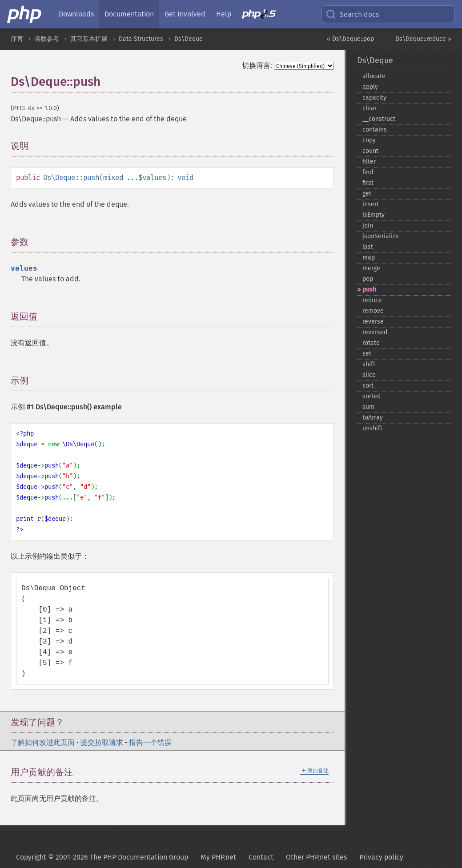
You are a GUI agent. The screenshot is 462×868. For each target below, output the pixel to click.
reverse (373, 322)
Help (224, 14)
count (370, 151)
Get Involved (185, 14)
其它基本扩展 (89, 39)
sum (368, 407)
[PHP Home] (25, 14)
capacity (374, 98)
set (367, 354)
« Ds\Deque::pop (350, 39)
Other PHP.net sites (316, 857)
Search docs (352, 14)
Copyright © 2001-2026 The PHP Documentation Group (102, 857)
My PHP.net (218, 857)
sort (368, 386)
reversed (375, 332)
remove (373, 311)
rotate (371, 343)
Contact (261, 857)
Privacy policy (381, 857)
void (185, 178)
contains (375, 130)
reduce (372, 300)
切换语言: (257, 66)
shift (369, 364)
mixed (113, 178)
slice (369, 375)
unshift (372, 428)
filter (369, 162)
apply (370, 87)
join (368, 226)
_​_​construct (379, 119)
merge (371, 268)
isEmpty (374, 215)
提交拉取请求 (102, 742)
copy (369, 140)
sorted (372, 396)
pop (368, 279)
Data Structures (141, 39)
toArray (373, 418)
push (369, 290)
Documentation (129, 14)
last (368, 247)
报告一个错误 (150, 742)
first (368, 183)
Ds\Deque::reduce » (423, 39)
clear (370, 108)
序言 (17, 39)
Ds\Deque (189, 39)
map (369, 258)
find (368, 172)
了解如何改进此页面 (43, 742)
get (367, 194)
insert (371, 204)
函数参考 (47, 39)
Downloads (76, 14)
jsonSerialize (381, 236)
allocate (374, 76)
